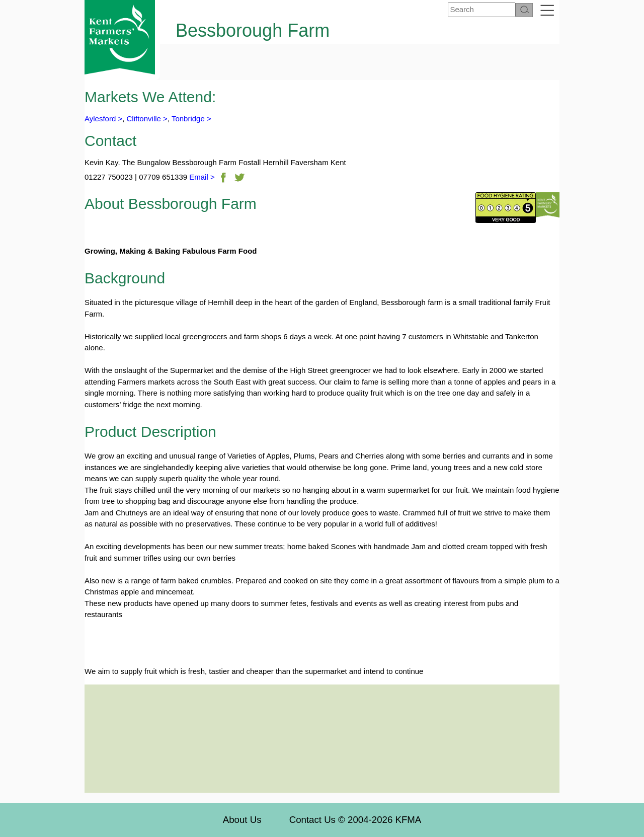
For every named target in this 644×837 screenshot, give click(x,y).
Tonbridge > (191, 119)
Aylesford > (103, 119)
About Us (242, 820)
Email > (201, 177)
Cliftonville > (147, 119)
